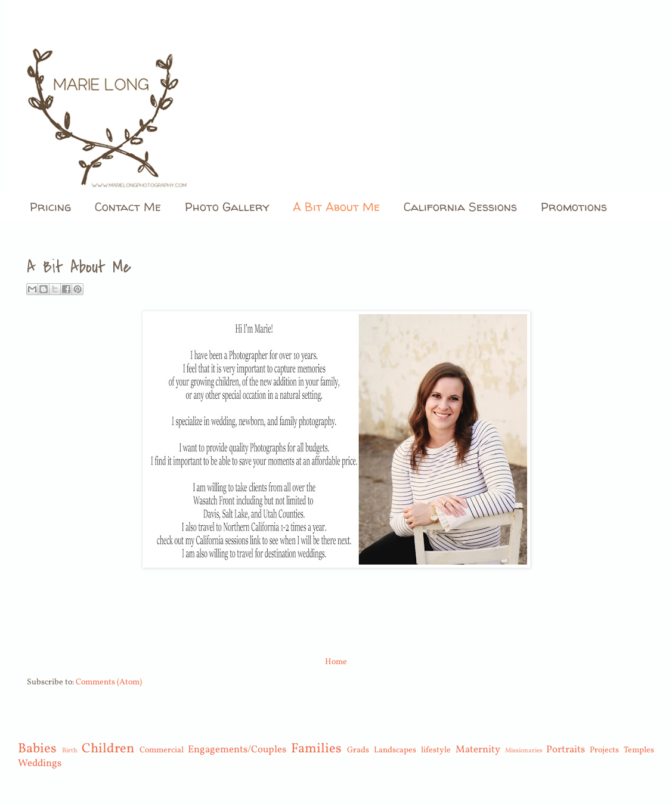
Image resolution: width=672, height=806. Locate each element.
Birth (70, 751)
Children (108, 749)
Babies (37, 749)
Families (316, 749)
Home (336, 662)
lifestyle (436, 750)
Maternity (478, 750)
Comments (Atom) (109, 682)
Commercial (162, 750)
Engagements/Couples (237, 750)
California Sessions (460, 207)
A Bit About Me (336, 207)
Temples (639, 750)
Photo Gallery (227, 207)
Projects (604, 750)
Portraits (566, 750)
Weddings (40, 763)
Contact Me (128, 207)
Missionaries (524, 751)
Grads (358, 750)
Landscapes (395, 750)
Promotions (574, 207)
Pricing (50, 207)
